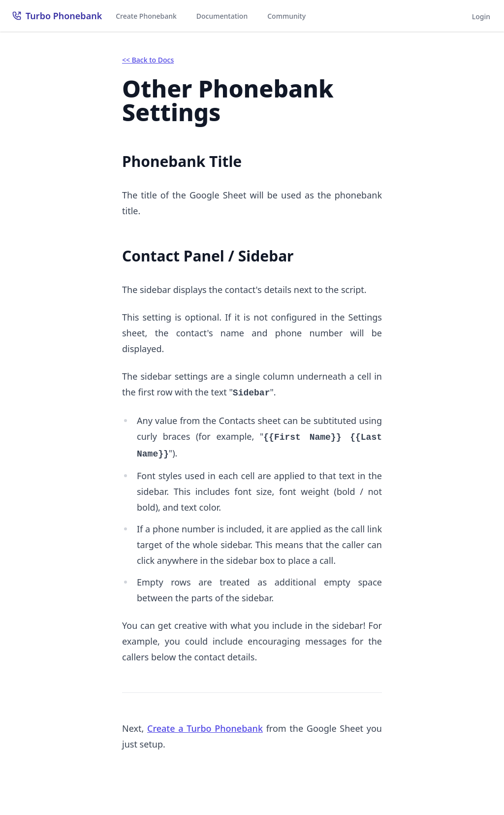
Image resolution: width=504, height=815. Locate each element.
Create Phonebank (146, 16)
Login (481, 16)
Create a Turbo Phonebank (205, 728)
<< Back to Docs (148, 60)
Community (286, 16)
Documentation (222, 16)
